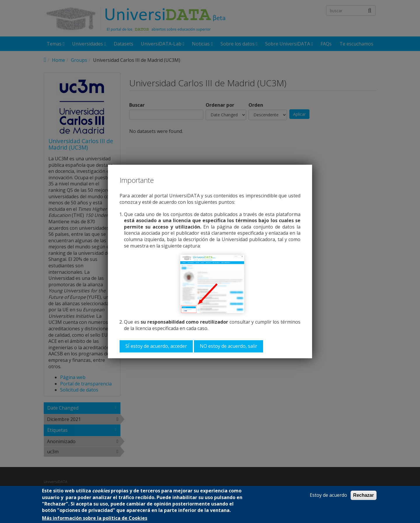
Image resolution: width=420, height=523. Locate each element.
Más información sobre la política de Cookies (95, 518)
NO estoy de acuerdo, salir (229, 346)
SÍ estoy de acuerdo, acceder (156, 346)
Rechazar (364, 495)
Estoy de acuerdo (328, 495)
